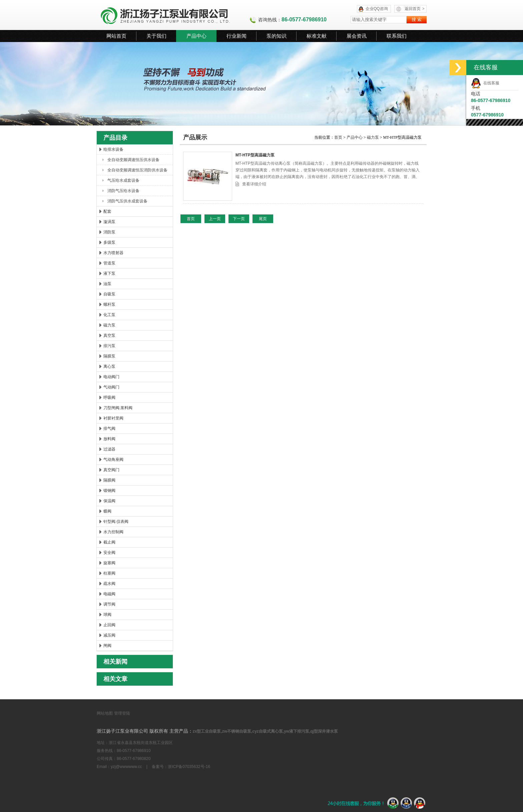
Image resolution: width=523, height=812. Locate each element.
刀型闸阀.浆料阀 (118, 408)
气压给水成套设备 (123, 180)
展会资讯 (357, 36)
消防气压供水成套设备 (127, 201)
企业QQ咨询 (377, 9)
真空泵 (109, 335)
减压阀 (109, 635)
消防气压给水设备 (123, 191)
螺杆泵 (109, 304)
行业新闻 (236, 36)
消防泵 (109, 232)
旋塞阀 (109, 563)
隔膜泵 (109, 356)
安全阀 (109, 553)
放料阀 (109, 439)
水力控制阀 (113, 532)
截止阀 (109, 542)
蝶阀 (107, 511)
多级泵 (109, 242)
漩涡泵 (109, 222)
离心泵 (109, 366)
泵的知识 (277, 36)
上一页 (215, 219)
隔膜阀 (109, 480)
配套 (107, 211)
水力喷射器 (113, 253)
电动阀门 (111, 377)
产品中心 (196, 36)
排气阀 (109, 429)
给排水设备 (113, 149)
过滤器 (109, 449)
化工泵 (109, 315)
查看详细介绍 (254, 184)
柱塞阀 (109, 573)
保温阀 (109, 501)
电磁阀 (109, 594)
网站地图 (105, 713)
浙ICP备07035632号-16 (189, 767)
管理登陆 (122, 713)
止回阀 (109, 625)
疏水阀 (109, 584)
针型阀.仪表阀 (116, 522)
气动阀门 (111, 387)
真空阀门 (111, 470)
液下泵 (109, 273)
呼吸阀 (109, 397)
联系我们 (397, 36)
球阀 (107, 615)
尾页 (263, 219)
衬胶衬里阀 (113, 418)
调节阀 (109, 604)
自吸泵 (109, 294)
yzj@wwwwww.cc (126, 767)
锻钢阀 (109, 491)
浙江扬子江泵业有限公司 (173, 15)
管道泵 (109, 263)
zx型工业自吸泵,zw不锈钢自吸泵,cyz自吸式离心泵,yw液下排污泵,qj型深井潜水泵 (265, 731)
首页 (339, 137)
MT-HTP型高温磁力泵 (255, 155)
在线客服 (485, 83)
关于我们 (156, 36)
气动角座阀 (113, 460)
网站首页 (116, 36)
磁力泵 (109, 325)
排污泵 (109, 346)
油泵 (107, 284)
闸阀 (107, 646)
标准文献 (317, 36)
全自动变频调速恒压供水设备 (133, 160)
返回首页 (415, 9)
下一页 (239, 219)
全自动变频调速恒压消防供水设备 (137, 170)
